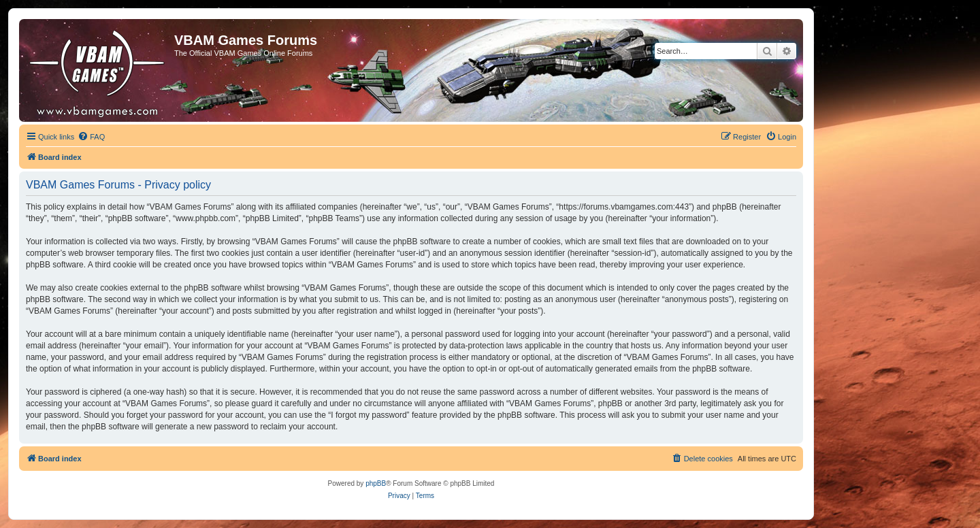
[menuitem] (91, 137)
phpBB (376, 483)
